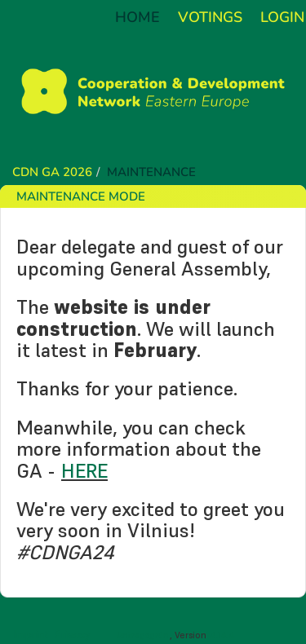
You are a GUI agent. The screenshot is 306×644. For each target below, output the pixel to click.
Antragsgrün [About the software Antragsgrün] (143, 635)
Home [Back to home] (137, 17)
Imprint (31, 634)
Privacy (72, 634)
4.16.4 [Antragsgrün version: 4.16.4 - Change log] (222, 635)
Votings (210, 17)
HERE (84, 471)
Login (282, 17)
